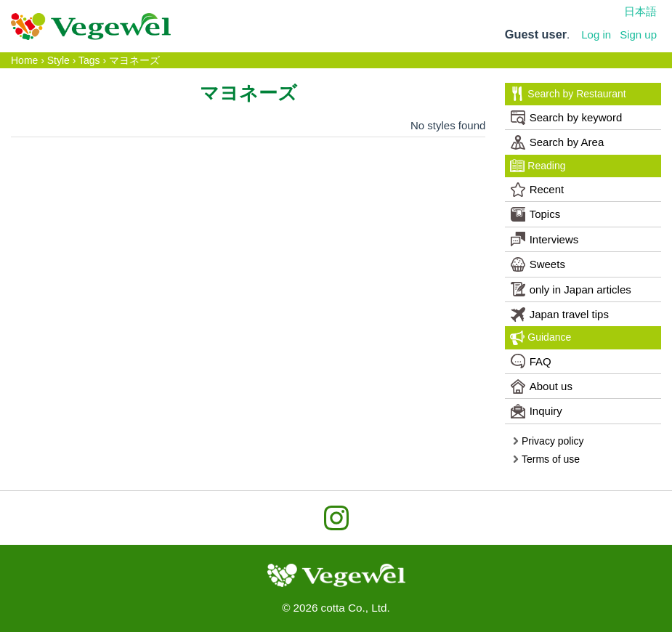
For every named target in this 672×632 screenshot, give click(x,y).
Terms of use (546, 459)
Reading (538, 166)
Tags (89, 60)
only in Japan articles (571, 289)
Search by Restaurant (568, 94)
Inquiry (537, 411)
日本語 (640, 11)
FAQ (531, 361)
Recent (538, 190)
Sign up (638, 35)
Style (58, 60)
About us (542, 386)
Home (24, 60)
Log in (596, 35)
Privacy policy (548, 441)
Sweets (538, 264)
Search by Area (558, 142)
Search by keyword (567, 118)
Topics (536, 214)
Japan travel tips (560, 315)
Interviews (545, 239)
